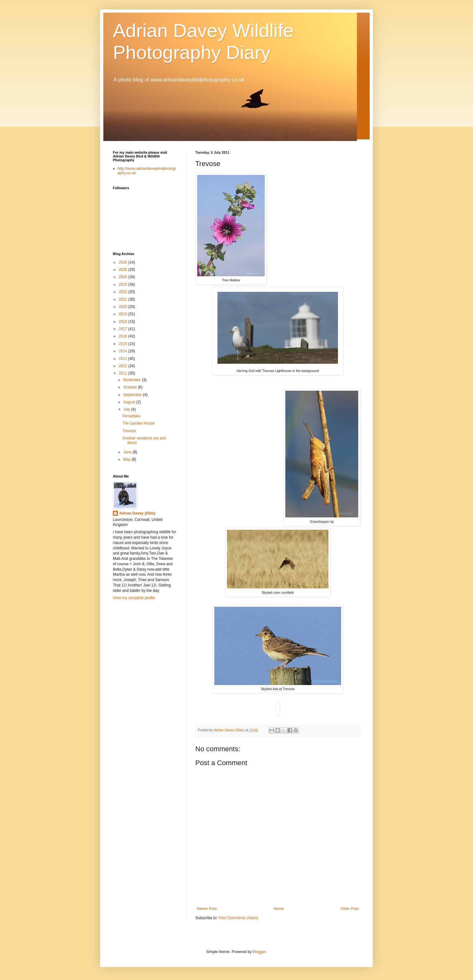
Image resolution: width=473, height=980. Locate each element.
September (133, 395)
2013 (124, 359)
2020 (124, 307)
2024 (124, 277)
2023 (124, 285)
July (127, 409)
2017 (124, 329)
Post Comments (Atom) (238, 918)
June (128, 452)
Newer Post (207, 909)
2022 (124, 292)
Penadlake (131, 416)
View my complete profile (134, 598)
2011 (124, 373)
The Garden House (139, 423)
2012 (124, 366)
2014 (124, 351)
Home (279, 909)
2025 (124, 270)
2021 (124, 299)
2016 (124, 336)
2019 (124, 314)
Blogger (259, 952)
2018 (124, 322)
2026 (124, 262)
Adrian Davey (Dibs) (137, 513)
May (127, 459)
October (131, 387)
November (133, 380)
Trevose (129, 431)
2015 (124, 344)
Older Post (350, 909)
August (130, 402)
